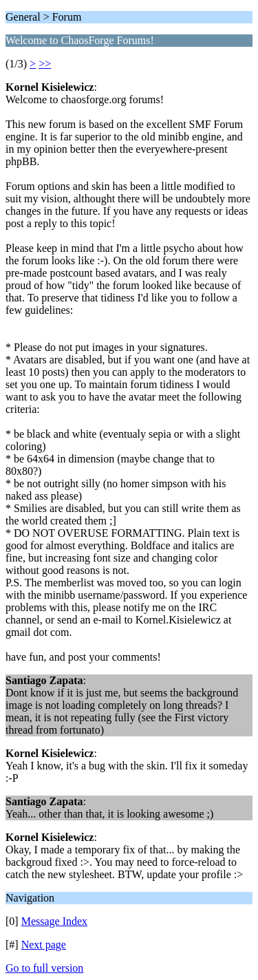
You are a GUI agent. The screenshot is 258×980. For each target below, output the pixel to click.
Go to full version (44, 968)
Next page (44, 945)
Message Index (54, 921)
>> (45, 64)
